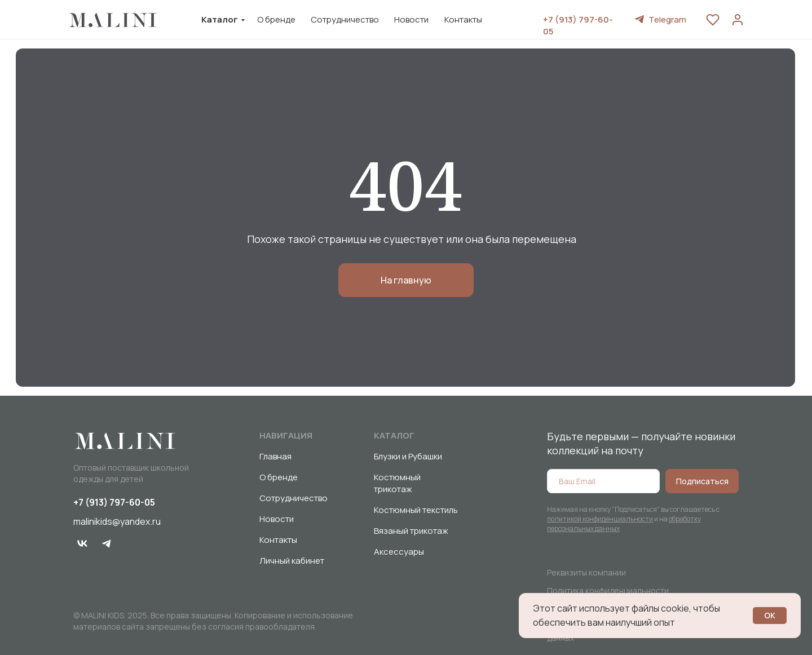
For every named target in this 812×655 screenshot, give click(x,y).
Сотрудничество (345, 19)
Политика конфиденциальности (608, 590)
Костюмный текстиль (416, 510)
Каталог (220, 19)
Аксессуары (399, 552)
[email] (603, 481)
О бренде (276, 19)
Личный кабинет (292, 561)
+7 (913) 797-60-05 (114, 502)
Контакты (463, 19)
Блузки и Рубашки (408, 456)
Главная (275, 456)
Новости (411, 19)
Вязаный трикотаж (411, 531)
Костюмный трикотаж (397, 483)
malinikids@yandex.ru (117, 521)
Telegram (667, 19)
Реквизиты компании (586, 572)
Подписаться (702, 481)
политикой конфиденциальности (600, 519)
